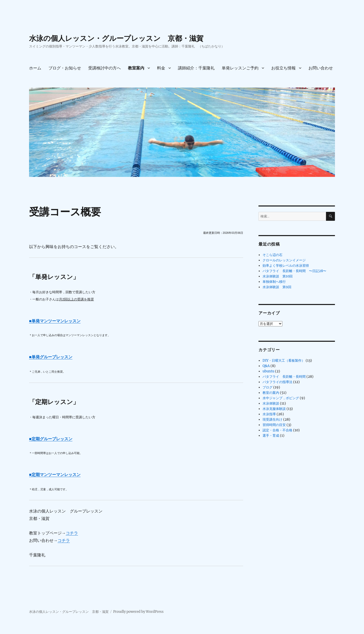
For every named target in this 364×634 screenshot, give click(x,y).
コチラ (72, 533)
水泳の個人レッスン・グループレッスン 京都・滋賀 (116, 38)
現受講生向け (272, 419)
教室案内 (136, 68)
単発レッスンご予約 (240, 68)
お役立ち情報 (283, 68)
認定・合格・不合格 (277, 430)
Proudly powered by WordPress (138, 612)
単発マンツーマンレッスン (56, 321)
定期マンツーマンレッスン (56, 475)
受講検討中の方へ (105, 68)
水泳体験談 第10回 (278, 276)
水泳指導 (269, 414)
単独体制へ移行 (274, 282)
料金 (161, 68)
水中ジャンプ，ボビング (281, 398)
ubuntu (268, 371)
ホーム (35, 68)
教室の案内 (271, 393)
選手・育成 (271, 436)
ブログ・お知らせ (65, 68)
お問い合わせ (321, 68)
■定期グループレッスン (51, 439)
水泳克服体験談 (274, 409)
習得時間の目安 (274, 425)
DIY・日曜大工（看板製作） (284, 361)
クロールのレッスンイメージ (284, 260)
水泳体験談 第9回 (277, 287)
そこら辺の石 (272, 255)
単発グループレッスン (52, 357)
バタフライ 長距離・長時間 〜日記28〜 (294, 271)
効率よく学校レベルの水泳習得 (286, 266)
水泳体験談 (271, 403)
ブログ (268, 387)
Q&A (266, 366)
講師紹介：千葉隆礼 (196, 68)
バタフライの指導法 (277, 382)
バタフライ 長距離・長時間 (284, 377)
